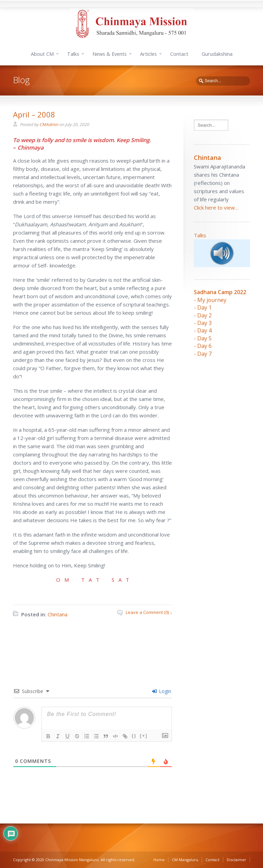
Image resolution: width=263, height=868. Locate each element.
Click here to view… (216, 207)
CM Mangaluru (185, 860)
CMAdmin (49, 124)
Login (162, 691)
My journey (212, 300)
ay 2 (206, 315)
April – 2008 (34, 114)
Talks (73, 54)
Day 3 (204, 323)
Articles (148, 54)
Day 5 (204, 338)
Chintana (58, 614)
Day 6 (204, 346)
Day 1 (204, 307)
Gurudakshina (217, 54)
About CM (42, 54)
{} (134, 736)
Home (159, 860)
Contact (179, 54)
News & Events (110, 54)
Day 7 (204, 354)
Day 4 (204, 330)
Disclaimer (236, 860)
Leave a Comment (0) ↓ (149, 612)
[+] (144, 736)
